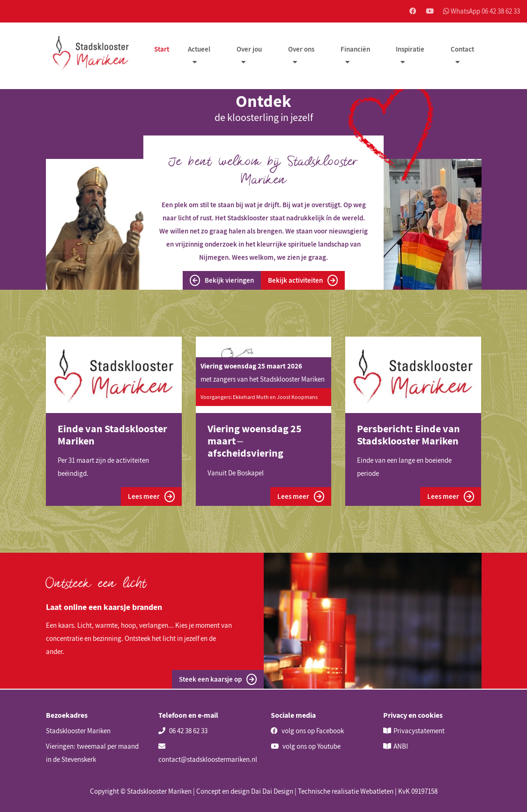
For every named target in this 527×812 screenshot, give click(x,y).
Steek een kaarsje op (218, 680)
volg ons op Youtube (306, 746)
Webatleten (377, 791)
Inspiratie (411, 50)
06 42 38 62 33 (183, 731)
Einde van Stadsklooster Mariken (112, 435)
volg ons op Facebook (307, 731)
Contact (462, 50)
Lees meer (151, 497)
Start (163, 50)
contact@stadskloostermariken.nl (208, 753)
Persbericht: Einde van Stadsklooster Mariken (408, 435)
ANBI (401, 746)
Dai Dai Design (272, 791)
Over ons (302, 50)
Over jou (250, 50)
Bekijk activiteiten (303, 281)
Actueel (200, 50)
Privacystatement (419, 731)
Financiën (356, 50)
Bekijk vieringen (222, 281)
